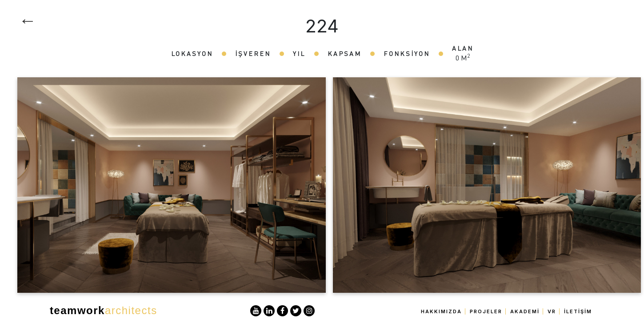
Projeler (486, 311)
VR (552, 311)
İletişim (578, 311)
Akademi (525, 311)
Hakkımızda (441, 311)
